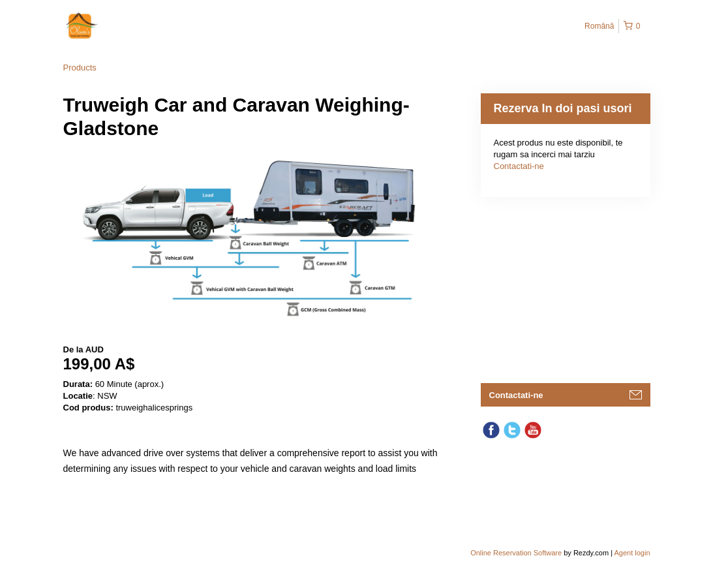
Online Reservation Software (516, 553)
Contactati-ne (519, 166)
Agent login (632, 553)
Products (80, 68)
